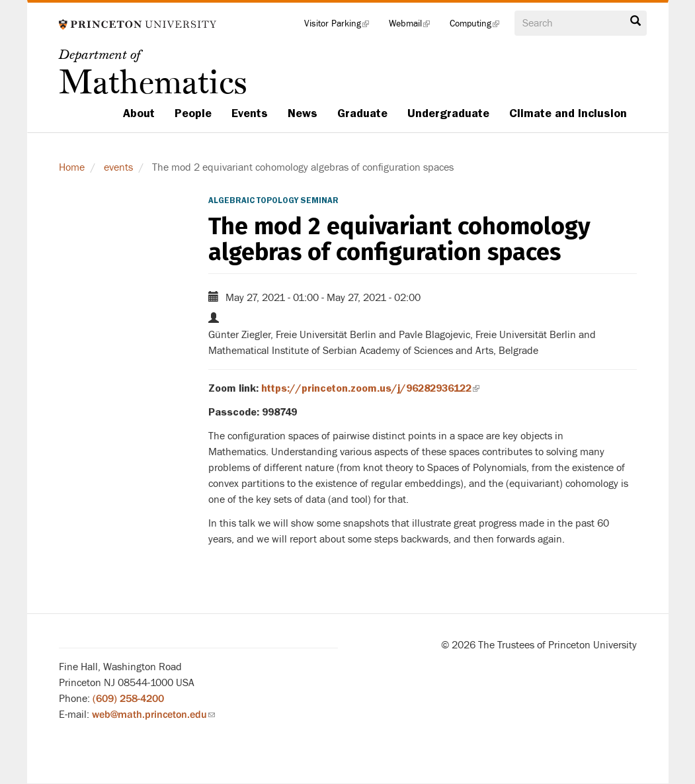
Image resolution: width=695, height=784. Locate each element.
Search (635, 21)
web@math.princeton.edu (153, 715)
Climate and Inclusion (568, 113)
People (193, 113)
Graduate (362, 113)
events (118, 167)
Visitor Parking (342, 26)
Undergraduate (448, 113)
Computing (479, 26)
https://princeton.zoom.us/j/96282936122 (370, 388)
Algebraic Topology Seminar (273, 200)
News (303, 113)
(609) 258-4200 (128, 699)
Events (250, 113)
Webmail (414, 26)
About (139, 113)
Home (72, 167)
